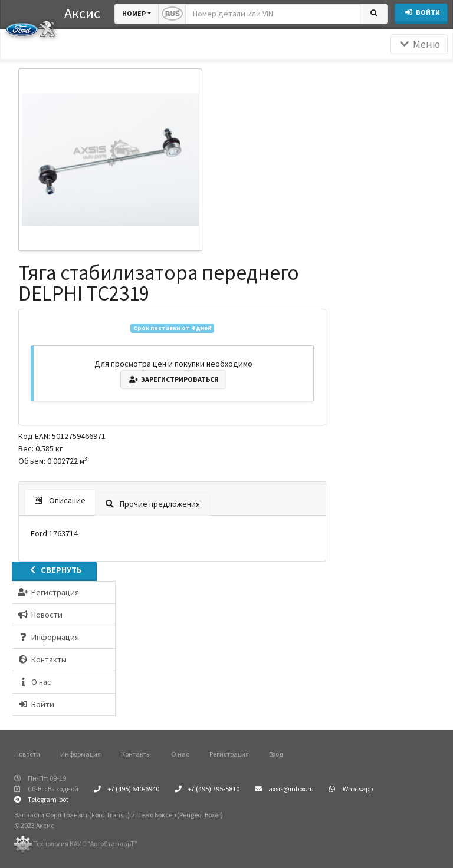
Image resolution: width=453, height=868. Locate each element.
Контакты (136, 754)
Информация (81, 754)
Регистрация (229, 754)
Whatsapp (351, 789)
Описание (60, 500)
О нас (180, 754)
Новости (27, 754)
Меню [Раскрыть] (419, 44)
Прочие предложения (153, 504)
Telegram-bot (41, 799)
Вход (276, 754)
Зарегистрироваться (174, 379)
